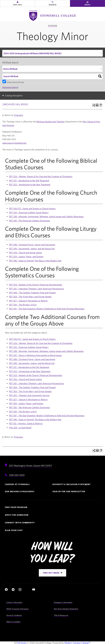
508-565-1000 (17, 475)
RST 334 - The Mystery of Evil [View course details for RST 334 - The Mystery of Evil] (23, 305)
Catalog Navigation (14, 95)
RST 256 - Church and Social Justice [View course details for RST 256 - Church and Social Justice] (25, 253)
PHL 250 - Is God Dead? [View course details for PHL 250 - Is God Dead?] (20, 428)
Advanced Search (10, 87)
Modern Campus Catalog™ (77, 643)
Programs (19, 115)
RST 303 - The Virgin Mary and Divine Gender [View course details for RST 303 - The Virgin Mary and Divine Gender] (30, 297)
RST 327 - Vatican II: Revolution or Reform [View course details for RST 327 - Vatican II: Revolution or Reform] (28, 301)
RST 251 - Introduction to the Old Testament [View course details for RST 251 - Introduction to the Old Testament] (29, 181)
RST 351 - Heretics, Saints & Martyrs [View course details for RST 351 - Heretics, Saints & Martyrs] (26, 423)
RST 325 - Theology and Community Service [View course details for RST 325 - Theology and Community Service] (29, 395)
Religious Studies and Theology (51, 122)
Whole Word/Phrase (15, 82)
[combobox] (52, 53)
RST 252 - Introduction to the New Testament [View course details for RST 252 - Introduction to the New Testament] (30, 184)
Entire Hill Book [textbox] (10, 69)
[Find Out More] (52, 573)
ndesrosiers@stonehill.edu (14, 143)
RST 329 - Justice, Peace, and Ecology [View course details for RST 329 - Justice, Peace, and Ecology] (26, 257)
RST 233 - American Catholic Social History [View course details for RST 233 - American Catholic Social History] (29, 212)
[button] (17, 3)
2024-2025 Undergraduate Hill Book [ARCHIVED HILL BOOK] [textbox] (32, 53)
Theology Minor (52, 36)
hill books (22, 643)
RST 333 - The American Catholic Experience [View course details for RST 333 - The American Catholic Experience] (30, 221)
